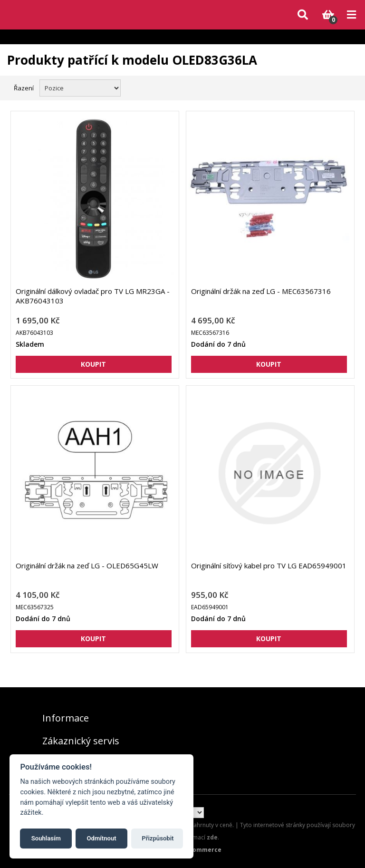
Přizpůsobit (158, 838)
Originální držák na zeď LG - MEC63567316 (261, 291)
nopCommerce (199, 850)
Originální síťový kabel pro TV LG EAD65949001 (269, 566)
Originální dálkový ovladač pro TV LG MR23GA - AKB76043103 (93, 296)
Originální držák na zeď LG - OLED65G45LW (87, 566)
